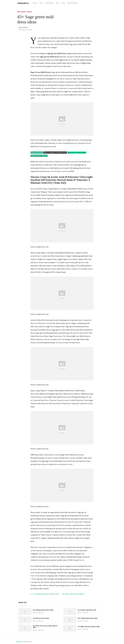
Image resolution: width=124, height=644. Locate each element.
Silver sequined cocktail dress (55, 153)
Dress (63, 3)
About (58, 3)
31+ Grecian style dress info (87, 610)
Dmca (41, 3)
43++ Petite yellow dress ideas (88, 618)
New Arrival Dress (73, 3)
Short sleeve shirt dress (77, 153)
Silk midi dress (37, 153)
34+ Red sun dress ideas (41, 618)
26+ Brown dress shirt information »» (74, 594)
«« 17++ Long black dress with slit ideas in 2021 (44, 594)
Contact (35, 3)
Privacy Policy (49, 3)
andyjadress (19, 642)
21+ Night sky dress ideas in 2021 (89, 627)
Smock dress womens (39, 156)
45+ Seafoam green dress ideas (43, 610)
